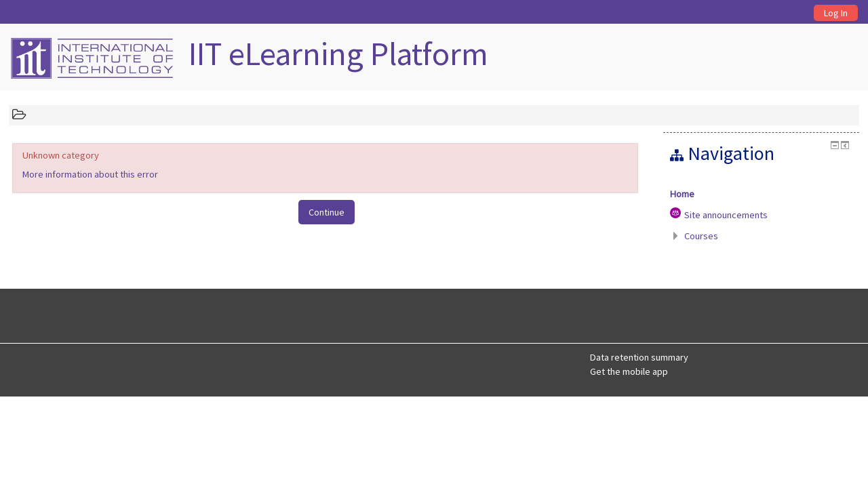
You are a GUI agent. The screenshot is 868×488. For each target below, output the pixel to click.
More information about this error (90, 174)
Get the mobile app (629, 371)
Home (682, 194)
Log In (836, 13)
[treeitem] (761, 194)
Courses (701, 236)
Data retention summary (639, 357)
